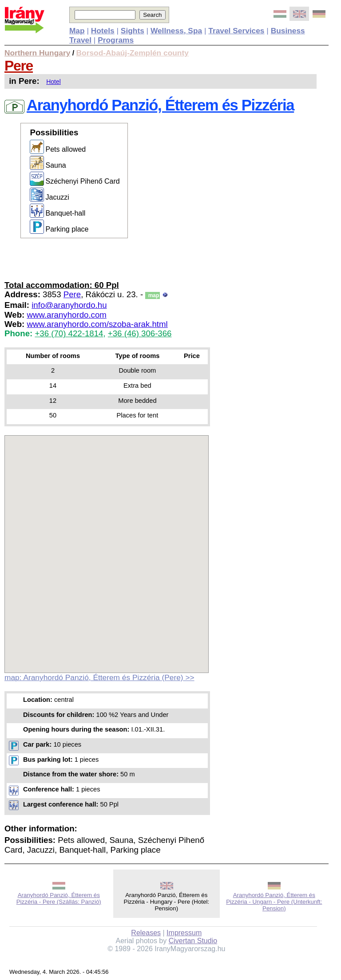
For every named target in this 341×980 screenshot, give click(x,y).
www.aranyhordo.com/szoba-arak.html (97, 324)
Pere (19, 66)
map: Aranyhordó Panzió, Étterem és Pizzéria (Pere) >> (99, 677)
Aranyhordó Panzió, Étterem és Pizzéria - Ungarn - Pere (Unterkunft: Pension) (274, 902)
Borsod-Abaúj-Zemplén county (133, 53)
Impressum (184, 933)
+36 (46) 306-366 (140, 333)
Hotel (54, 82)
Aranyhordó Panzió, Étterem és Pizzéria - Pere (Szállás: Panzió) (59, 898)
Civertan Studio (193, 941)
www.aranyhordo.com (66, 315)
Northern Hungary (37, 53)
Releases (146, 933)
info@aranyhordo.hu (69, 305)
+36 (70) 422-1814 (69, 333)
